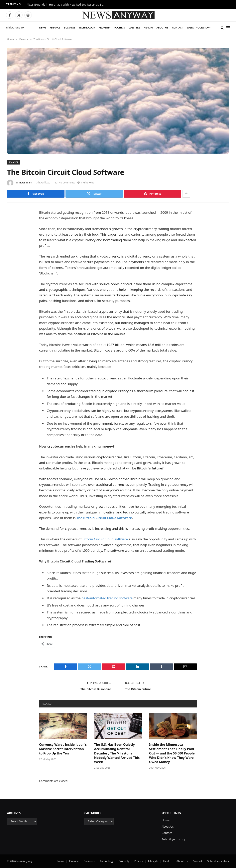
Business (69, 27)
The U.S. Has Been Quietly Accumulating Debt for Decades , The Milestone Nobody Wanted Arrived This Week (117, 753)
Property (105, 27)
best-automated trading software (107, 598)
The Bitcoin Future (138, 689)
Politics (120, 27)
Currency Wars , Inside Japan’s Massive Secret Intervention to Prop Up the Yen (63, 749)
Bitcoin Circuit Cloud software (105, 539)
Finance (55, 27)
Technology (87, 27)
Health (148, 27)
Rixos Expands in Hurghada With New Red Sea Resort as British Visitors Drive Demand (67, 5)
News (43, 27)
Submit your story (198, 27)
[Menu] (228, 28)
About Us (162, 27)
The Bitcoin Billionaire (95, 689)
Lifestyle (134, 27)
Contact (177, 27)
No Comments (65, 183)
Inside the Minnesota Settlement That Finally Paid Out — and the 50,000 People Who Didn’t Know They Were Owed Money (172, 753)
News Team (26, 183)
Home (166, 820)
